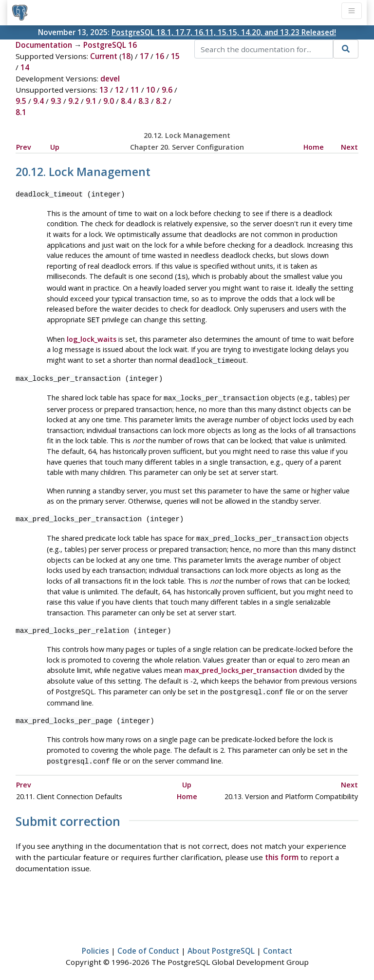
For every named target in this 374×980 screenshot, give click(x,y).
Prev (24, 147)
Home (314, 147)
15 (175, 56)
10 (150, 90)
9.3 (56, 101)
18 (126, 56)
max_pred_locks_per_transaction (241, 665)
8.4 (126, 101)
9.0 (109, 101)
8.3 (144, 101)
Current (104, 56)
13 (104, 90)
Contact (278, 944)
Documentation (44, 45)
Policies (95, 944)
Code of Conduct (148, 944)
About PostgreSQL (221, 944)
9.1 (91, 101)
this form (282, 850)
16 (160, 56)
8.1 (21, 112)
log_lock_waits (92, 337)
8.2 (161, 101)
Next (349, 147)
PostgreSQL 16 (110, 45)
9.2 (74, 101)
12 (119, 90)
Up (55, 147)
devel (110, 78)
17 (144, 56)
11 (135, 90)
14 (25, 67)
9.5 (21, 101)
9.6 (167, 90)
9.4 (38, 101)
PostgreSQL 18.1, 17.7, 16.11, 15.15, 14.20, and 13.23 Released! (224, 32)
